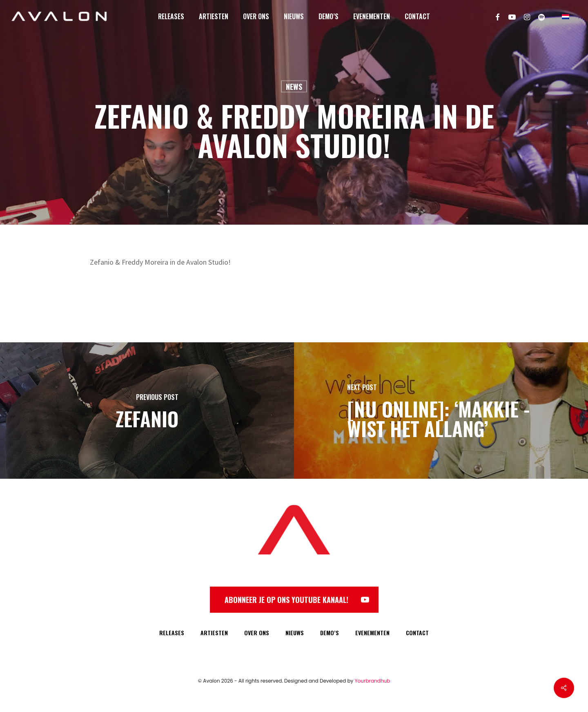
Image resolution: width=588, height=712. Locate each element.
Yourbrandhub (373, 681)
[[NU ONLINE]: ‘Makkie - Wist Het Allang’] (441, 411)
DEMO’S (330, 633)
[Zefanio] (147, 411)
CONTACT (417, 633)
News (294, 87)
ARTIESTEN (214, 633)
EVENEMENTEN (372, 633)
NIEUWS (295, 633)
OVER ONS (257, 633)
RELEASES (172, 633)
